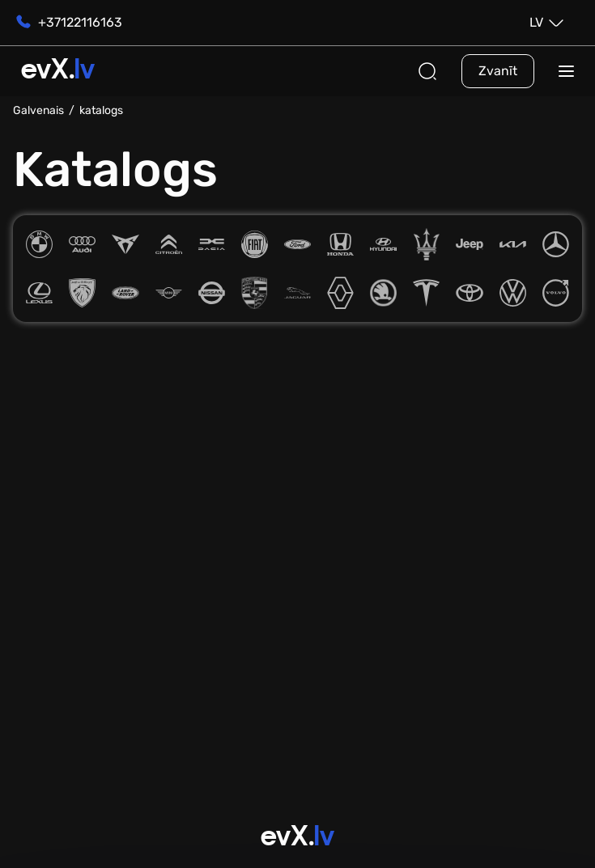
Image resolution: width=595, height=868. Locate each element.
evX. (58, 71)
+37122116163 (68, 23)
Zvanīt (498, 71)
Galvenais (38, 111)
